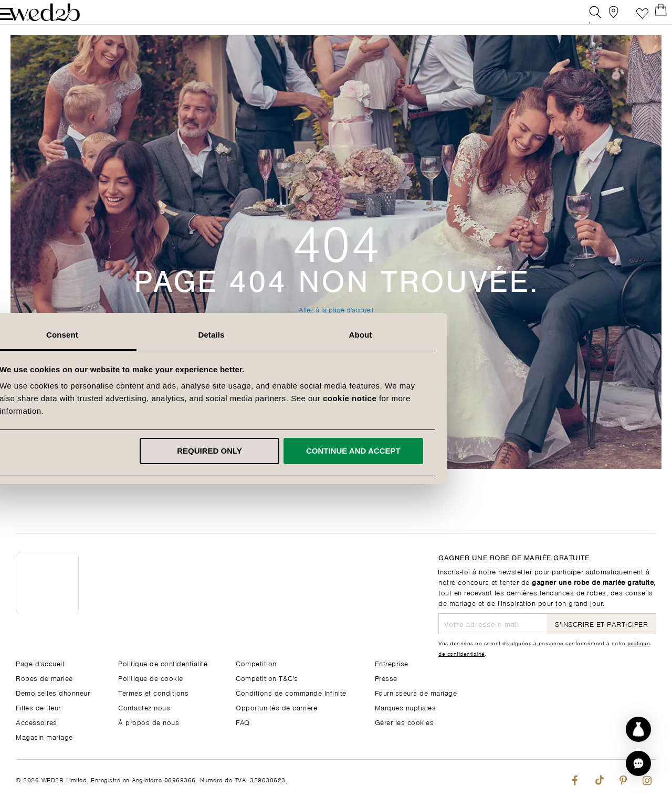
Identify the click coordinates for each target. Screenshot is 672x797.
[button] (638, 763)
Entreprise (392, 663)
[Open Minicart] (650, 18)
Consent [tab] (187, 335)
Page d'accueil (40, 663)
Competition (256, 663)
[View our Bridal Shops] (603, 18)
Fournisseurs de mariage (416, 692)
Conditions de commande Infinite (291, 692)
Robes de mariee (44, 678)
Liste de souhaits (627, 18)
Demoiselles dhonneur (53, 692)
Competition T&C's (267, 678)
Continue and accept (478, 451)
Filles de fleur (38, 707)
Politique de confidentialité (163, 663)
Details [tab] (336, 335)
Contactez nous (144, 707)
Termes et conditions (153, 692)
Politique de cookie (151, 678)
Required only (334, 451)
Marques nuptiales (406, 707)
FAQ (243, 722)
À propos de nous (149, 722)
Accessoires (36, 722)
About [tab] (485, 335)
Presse (386, 678)
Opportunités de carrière (276, 707)
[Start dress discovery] (638, 729)
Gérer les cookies (405, 722)
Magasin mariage (44, 736)
